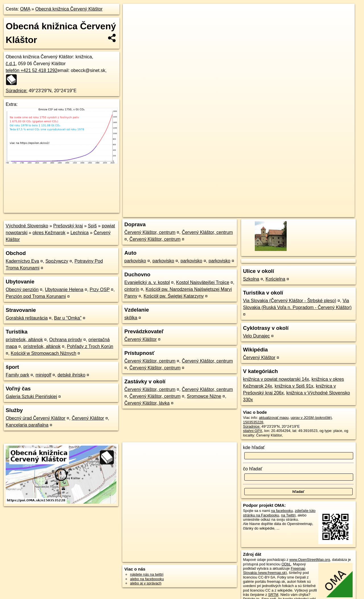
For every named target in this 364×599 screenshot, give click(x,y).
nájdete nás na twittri (147, 574)
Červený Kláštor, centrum (150, 232)
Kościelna (275, 279)
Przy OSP (100, 290)
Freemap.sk (286, 204)
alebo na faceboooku (147, 579)
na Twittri (288, 515)
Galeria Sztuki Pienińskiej (31, 397)
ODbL (286, 564)
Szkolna (251, 279)
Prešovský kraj (68, 226)
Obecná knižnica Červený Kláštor (69, 9)
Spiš (92, 226)
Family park (17, 375)
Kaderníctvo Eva (22, 261)
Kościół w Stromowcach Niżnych (44, 353)
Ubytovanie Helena (64, 290)
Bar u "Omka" (68, 318)
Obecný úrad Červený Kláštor (36, 418)
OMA (25, 9)
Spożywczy (57, 261)
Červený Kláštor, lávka (147, 403)
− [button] (133, 22)
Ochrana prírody (66, 340)
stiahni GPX (253, 431)
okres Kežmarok (49, 233)
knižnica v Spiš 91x (294, 386)
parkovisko (135, 261)
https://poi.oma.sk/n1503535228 (329, 204)
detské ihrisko (71, 375)
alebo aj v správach (146, 583)
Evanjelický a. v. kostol (147, 282)
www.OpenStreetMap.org (310, 560)
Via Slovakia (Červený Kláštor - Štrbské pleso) (290, 301)
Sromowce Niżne (204, 396)
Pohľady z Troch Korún (90, 346)
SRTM (273, 595)
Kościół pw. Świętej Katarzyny (174, 296)
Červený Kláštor (88, 418)
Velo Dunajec (257, 336)
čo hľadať (253, 469)
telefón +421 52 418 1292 (32, 70)
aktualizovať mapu (274, 418)
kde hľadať (254, 447)
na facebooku (282, 511)
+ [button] (133, 13)
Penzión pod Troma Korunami (36, 296)
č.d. (11, 64)
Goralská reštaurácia (27, 318)
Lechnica (80, 233)
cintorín (132, 289)
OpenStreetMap (257, 204)
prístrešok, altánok (24, 340)
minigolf (43, 375)
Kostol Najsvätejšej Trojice (203, 282)
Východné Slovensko (27, 226)
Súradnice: (17, 91)
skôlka (131, 318)
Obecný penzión (22, 290)
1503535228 (253, 422)
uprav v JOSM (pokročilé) (311, 418)
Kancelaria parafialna (27, 425)
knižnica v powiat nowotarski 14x (276, 379)
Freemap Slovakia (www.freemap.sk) (274, 571)
